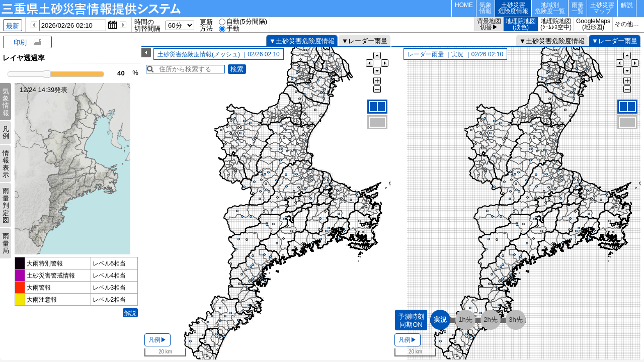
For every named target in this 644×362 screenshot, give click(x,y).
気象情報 (486, 8)
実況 (440, 320)
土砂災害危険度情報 (513, 8)
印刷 (20, 42)
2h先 (491, 320)
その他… (627, 24)
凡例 (6, 132)
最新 (13, 26)
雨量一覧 (578, 8)
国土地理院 (312, 355)
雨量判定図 (6, 205)
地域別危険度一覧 (550, 8)
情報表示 (6, 164)
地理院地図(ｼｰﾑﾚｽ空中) (556, 24)
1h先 (465, 320)
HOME (464, 5)
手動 (233, 28)
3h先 (516, 320)
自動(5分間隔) (247, 21)
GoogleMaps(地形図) (593, 24)
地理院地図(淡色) (521, 24)
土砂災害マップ (602, 8)
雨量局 (6, 243)
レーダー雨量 (368, 41)
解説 (627, 5)
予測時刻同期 (411, 321)
